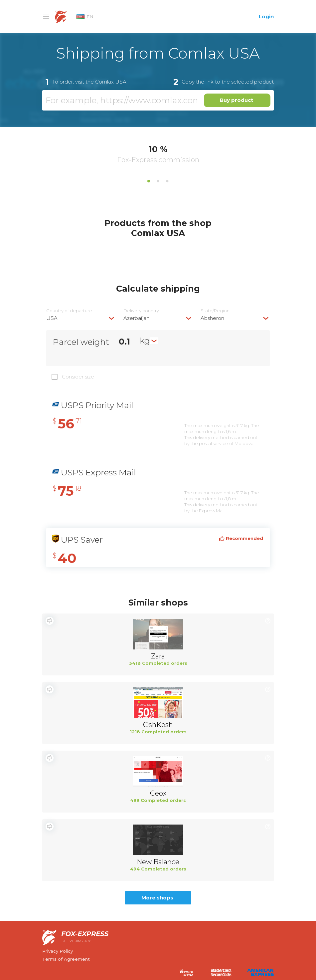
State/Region (215, 311)
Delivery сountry (141, 311)
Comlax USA (111, 82)
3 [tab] (167, 181)
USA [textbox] (52, 318)
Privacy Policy (58, 951)
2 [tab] (158, 181)
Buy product (237, 100)
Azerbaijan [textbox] (136, 318)
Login (266, 16)
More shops (157, 898)
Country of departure (69, 311)
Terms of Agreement (66, 959)
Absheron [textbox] (212, 318)
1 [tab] (149, 181)
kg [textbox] (145, 341)
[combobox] (81, 318)
